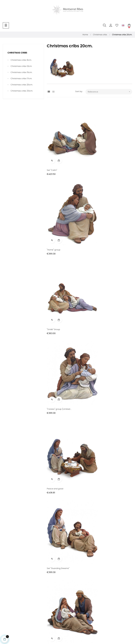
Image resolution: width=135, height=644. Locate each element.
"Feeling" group (54, 495)
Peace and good (55, 293)
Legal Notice (9, 594)
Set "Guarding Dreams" (102, 293)
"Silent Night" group (100, 428)
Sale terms (8, 578)
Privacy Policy (9, 589)
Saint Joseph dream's (102, 495)
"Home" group (98, 158)
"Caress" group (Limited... (103, 226)
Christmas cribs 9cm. (21, 60)
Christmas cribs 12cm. (21, 66)
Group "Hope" (53, 361)
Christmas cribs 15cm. (21, 72)
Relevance (110, 92)
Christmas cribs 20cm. (22, 85)
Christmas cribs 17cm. (21, 79)
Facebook (52, 572)
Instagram (52, 578)
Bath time (96, 361)
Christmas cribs (17, 53)
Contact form (9, 572)
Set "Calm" (52, 158)
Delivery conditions (12, 583)
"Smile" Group (53, 226)
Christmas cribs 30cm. (22, 91)
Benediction (53, 428)
